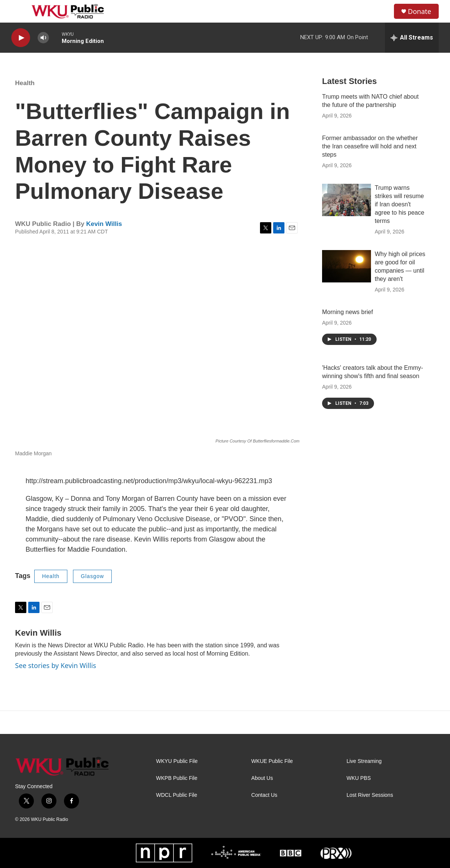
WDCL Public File (177, 795)
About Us (262, 778)
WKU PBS (359, 778)
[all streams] (412, 38)
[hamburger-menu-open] (18, 11)
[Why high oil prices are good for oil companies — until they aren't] (347, 266)
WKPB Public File (177, 778)
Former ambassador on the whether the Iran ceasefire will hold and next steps (370, 146)
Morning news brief (347, 312)
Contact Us (264, 795)
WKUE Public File (272, 761)
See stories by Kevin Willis (55, 665)
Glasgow (92, 576)
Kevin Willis (104, 224)
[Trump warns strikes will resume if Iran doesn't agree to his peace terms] (347, 200)
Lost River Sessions (370, 795)
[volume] (43, 38)
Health (25, 83)
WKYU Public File (177, 761)
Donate (420, 11)
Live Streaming (364, 761)
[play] (21, 38)
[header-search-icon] (382, 11)
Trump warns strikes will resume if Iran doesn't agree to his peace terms (400, 204)
